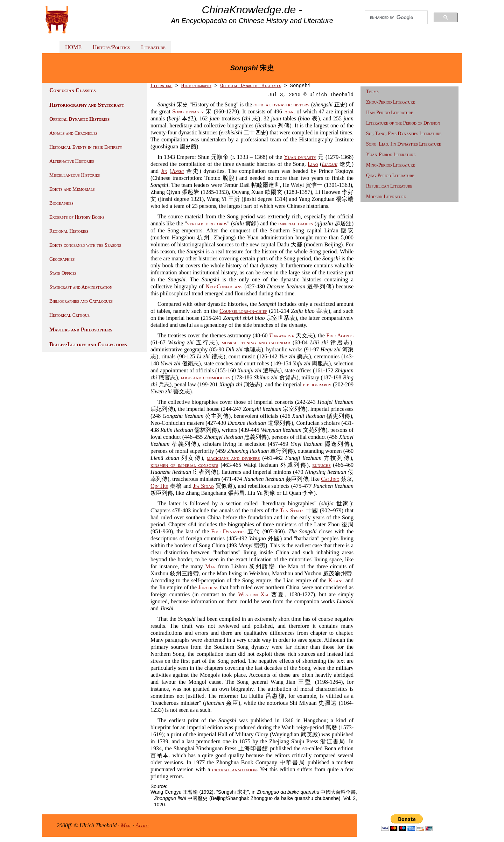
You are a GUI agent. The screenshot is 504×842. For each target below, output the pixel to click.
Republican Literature (389, 186)
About (142, 825)
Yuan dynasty (300, 157)
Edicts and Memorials (72, 189)
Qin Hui (159, 486)
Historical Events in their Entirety (86, 147)
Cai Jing (330, 479)
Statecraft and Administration (81, 287)
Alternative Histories (72, 161)
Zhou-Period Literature (391, 102)
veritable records (207, 223)
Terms (372, 92)
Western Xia (253, 594)
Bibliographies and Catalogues (81, 301)
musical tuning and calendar (256, 342)
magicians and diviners (233, 458)
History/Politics (111, 47)
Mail (126, 825)
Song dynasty (188, 111)
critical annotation (234, 769)
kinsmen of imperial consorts (184, 465)
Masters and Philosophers (81, 329)
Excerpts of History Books (77, 217)
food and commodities (206, 377)
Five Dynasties (228, 531)
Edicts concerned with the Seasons (85, 245)
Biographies (61, 203)
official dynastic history (282, 104)
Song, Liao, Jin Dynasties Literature (404, 144)
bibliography (317, 384)
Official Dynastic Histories (79, 119)
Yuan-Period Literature (391, 155)
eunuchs (322, 465)
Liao (313, 164)
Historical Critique (69, 315)
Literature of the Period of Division (403, 123)
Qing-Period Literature (390, 176)
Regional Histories (69, 231)
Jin (164, 171)
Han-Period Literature (390, 113)
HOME (73, 47)
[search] (396, 17)
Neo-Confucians (224, 286)
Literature (153, 47)
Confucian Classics (72, 90)
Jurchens (208, 587)
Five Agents (340, 335)
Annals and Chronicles (73, 133)
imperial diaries (296, 223)
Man (210, 566)
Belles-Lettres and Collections (88, 344)
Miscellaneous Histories (75, 175)
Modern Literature (386, 197)
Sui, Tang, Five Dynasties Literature (404, 134)
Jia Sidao (204, 486)
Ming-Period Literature (391, 165)
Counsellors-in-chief (243, 311)
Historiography (196, 86)
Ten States (292, 510)
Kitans (336, 580)
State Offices (63, 273)
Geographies (62, 259)
